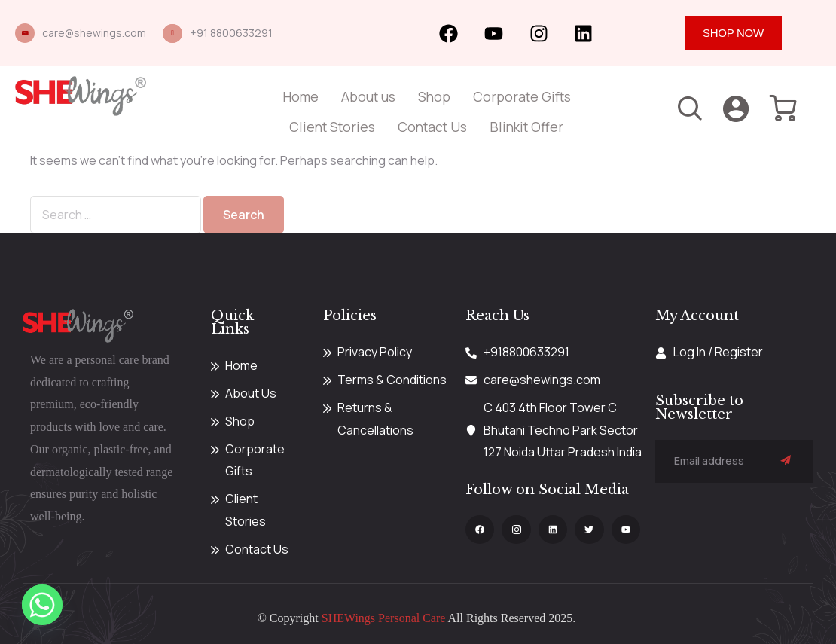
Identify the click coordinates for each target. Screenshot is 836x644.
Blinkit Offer (526, 127)
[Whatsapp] (42, 605)
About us (368, 96)
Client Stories (332, 127)
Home (301, 96)
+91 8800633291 (231, 33)
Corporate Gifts (522, 96)
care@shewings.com (94, 33)
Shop (434, 96)
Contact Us (432, 127)
